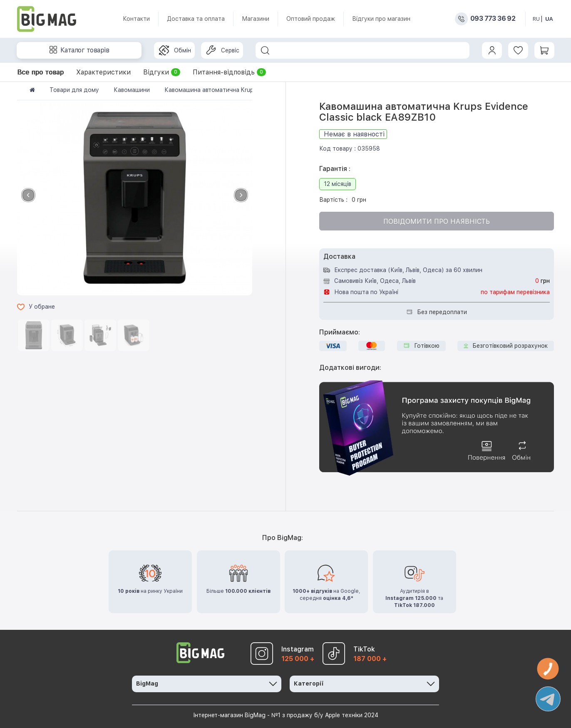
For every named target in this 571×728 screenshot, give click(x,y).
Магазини (256, 19)
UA (549, 19)
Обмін (175, 50)
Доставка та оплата (196, 19)
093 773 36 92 (493, 19)
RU (536, 19)
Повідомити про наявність (437, 222)
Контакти (136, 19)
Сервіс (223, 50)
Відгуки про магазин (381, 19)
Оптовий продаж (311, 19)
